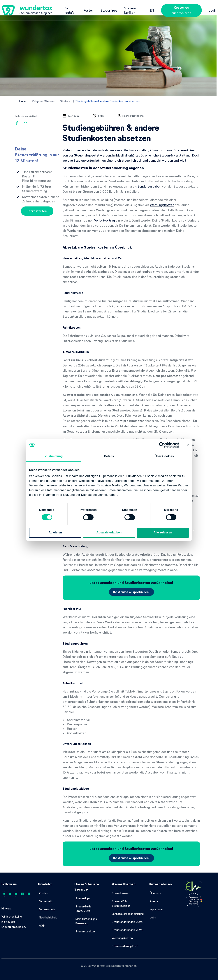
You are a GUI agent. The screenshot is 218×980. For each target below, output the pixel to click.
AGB (42, 925)
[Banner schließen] (188, 445)
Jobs (153, 917)
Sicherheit (45, 901)
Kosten (88, 10)
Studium (65, 101)
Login (213, 10)
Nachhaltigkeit (48, 917)
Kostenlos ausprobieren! (131, 592)
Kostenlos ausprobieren (181, 10)
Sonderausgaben (149, 186)
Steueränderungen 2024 (127, 922)
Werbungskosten (162, 205)
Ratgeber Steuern (43, 101)
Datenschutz (47, 909)
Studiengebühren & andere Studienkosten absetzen (108, 101)
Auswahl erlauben (109, 532)
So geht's (70, 10)
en (152, 10)
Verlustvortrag (104, 220)
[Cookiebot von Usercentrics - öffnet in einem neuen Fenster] (163, 445)
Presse (154, 901)
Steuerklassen (121, 893)
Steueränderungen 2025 (127, 930)
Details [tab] (109, 456)
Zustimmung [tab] (54, 456)
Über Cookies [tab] (164, 456)
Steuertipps (109, 10)
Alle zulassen (163, 532)
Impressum (156, 909)
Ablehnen (55, 532)
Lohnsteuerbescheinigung (128, 914)
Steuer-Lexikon (130, 10)
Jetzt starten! (37, 211)
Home (23, 101)
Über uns (155, 893)
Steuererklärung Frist (125, 946)
